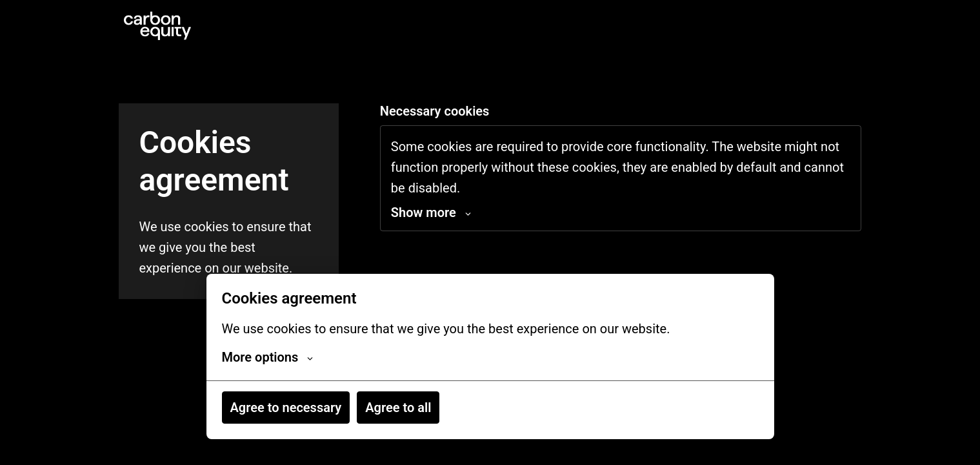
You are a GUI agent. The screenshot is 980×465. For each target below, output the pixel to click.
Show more (431, 212)
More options (268, 357)
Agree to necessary (286, 408)
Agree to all (398, 408)
